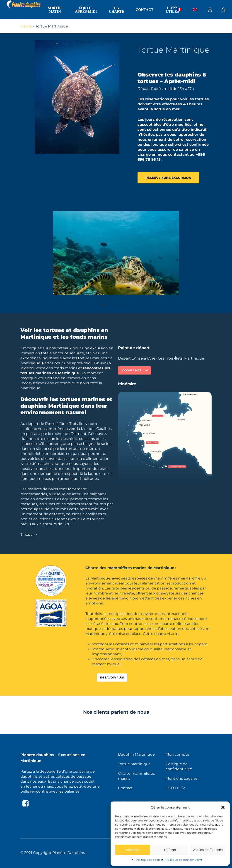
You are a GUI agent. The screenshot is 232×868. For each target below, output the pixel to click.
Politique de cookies (150, 860)
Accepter (133, 850)
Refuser (170, 850)
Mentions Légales (182, 778)
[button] (223, 807)
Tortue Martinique (134, 764)
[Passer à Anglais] (195, 10)
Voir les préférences (208, 850)
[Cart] (223, 10)
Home (26, 26)
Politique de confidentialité (184, 860)
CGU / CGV (175, 788)
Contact (125, 788)
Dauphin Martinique (136, 754)
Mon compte (177, 754)
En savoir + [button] (29, 535)
